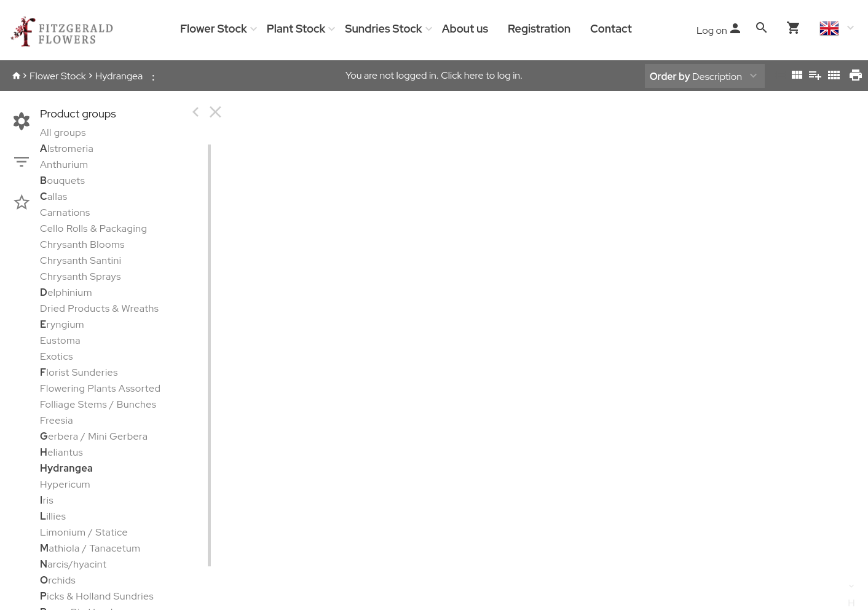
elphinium (66, 292)
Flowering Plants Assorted (100, 388)
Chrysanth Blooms (82, 244)
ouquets (62, 180)
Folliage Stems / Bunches (98, 404)
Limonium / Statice (84, 532)
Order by (670, 77)
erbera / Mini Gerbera (94, 436)
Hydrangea (119, 76)
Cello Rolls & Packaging (93, 228)
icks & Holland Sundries (97, 596)
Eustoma (60, 340)
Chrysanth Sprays (81, 276)
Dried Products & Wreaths (99, 308)
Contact (611, 29)
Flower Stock (214, 29)
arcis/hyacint (73, 564)
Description (696, 77)
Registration (539, 29)
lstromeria (67, 149)
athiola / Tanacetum (90, 548)
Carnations (65, 212)
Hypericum (65, 484)
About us (465, 29)
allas (54, 196)
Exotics (57, 356)
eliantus (61, 452)
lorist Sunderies (79, 372)
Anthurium (64, 164)
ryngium (62, 324)
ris (47, 500)
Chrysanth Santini (81, 260)
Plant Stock (296, 29)
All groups (63, 133)
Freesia (57, 420)
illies (53, 516)
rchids (58, 580)
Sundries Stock (383, 29)
